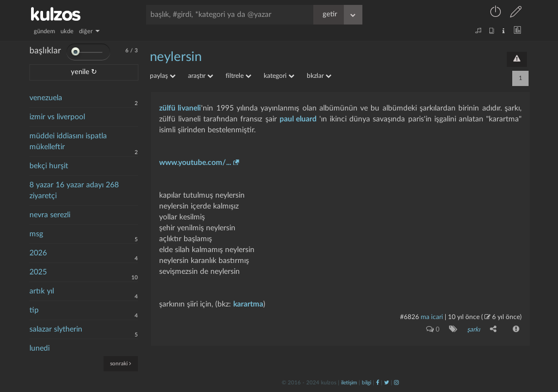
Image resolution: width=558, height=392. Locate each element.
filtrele (238, 76)
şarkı (474, 329)
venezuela (46, 98)
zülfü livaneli (180, 108)
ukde (67, 31)
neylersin (176, 57)
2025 (38, 272)
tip (34, 310)
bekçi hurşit (49, 166)
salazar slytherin (56, 329)
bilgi (366, 383)
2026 (38, 253)
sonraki (121, 363)
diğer (89, 31)
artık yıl (42, 291)
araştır (201, 76)
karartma (248, 304)
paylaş (163, 76)
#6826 (410, 317)
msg (36, 234)
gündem (44, 31)
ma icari (432, 317)
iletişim (349, 383)
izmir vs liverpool (57, 117)
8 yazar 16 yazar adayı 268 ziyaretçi (74, 191)
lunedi (40, 348)
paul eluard (298, 119)
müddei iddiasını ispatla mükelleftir (68, 142)
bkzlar (319, 76)
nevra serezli (50, 215)
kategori (279, 76)
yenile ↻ (84, 72)
